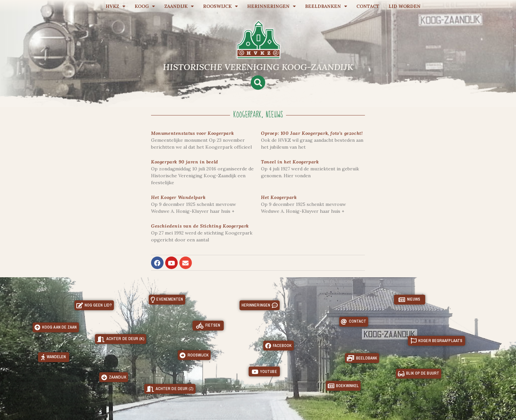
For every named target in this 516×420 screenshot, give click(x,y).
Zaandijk (179, 6)
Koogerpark (247, 115)
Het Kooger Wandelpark (178, 197)
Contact (368, 6)
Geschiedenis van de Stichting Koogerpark (200, 226)
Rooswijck (220, 6)
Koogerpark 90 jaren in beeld (185, 162)
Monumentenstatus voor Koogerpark (192, 133)
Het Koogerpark (279, 197)
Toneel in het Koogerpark (290, 162)
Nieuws (274, 115)
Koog (145, 6)
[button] (258, 83)
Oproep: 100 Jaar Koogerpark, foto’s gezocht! (312, 133)
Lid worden (405, 6)
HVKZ (116, 6)
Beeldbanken (326, 6)
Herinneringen (271, 6)
